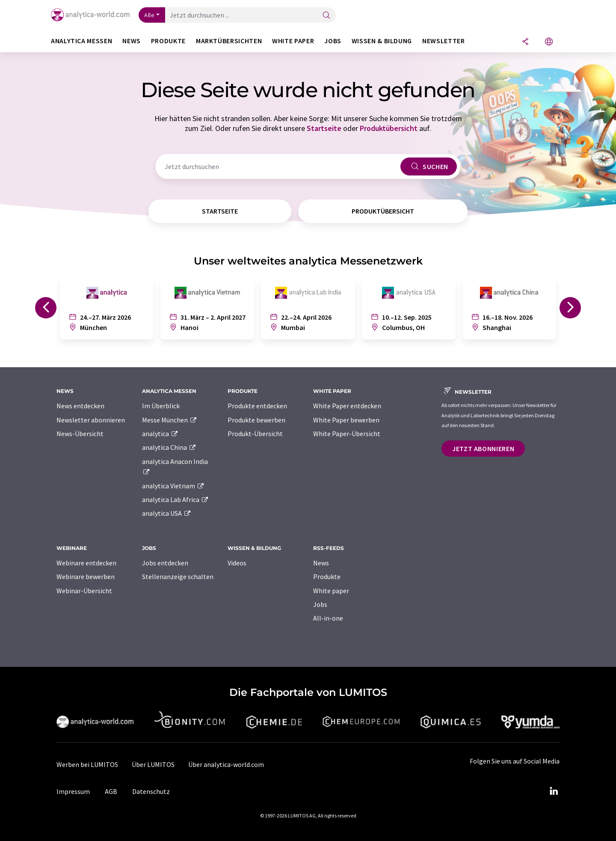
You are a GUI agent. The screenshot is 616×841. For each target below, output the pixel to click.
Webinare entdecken (86, 563)
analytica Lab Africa (175, 499)
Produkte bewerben (256, 420)
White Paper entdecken (347, 406)
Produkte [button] (168, 41)
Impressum (73, 791)
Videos (237, 563)
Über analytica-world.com (226, 764)
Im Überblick (161, 406)
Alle (149, 15)
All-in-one (328, 618)
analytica (160, 434)
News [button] (132, 41)
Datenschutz (151, 791)
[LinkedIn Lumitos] (554, 791)
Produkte (327, 577)
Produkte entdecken (257, 406)
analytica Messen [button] (81, 41)
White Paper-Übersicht (347, 434)
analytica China (169, 447)
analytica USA (167, 513)
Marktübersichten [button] (229, 41)
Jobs (320, 604)
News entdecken (80, 406)
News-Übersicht (80, 434)
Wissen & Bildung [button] (382, 41)
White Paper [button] (293, 41)
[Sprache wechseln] (549, 42)
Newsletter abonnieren (91, 420)
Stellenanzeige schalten (178, 577)
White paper (331, 591)
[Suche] (326, 16)
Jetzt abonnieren (483, 449)
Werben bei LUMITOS (87, 764)
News (321, 563)
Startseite (324, 128)
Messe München (170, 420)
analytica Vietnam (173, 486)
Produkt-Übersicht (255, 434)
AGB (111, 791)
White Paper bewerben (346, 420)
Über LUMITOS (153, 764)
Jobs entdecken (165, 563)
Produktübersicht (389, 128)
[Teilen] (525, 42)
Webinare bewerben (86, 577)
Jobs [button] (333, 41)
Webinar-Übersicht (84, 591)
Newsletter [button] (443, 41)
